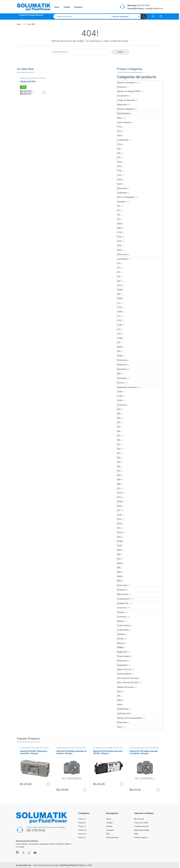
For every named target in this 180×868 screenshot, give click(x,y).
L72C (119, 307)
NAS (119, 374)
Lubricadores (122, 259)
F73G (119, 237)
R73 (119, 510)
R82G (119, 550)
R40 (119, 462)
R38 (119, 458)
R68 (119, 484)
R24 (119, 449)
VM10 (119, 700)
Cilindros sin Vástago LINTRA (129, 91)
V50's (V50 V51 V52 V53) (127, 678)
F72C (119, 166)
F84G (119, 250)
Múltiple (120, 647)
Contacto (78, 7)
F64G (119, 224)
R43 (119, 471)
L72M (119, 312)
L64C (119, 285)
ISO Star (120, 639)
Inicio (57, 7)
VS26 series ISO (124, 713)
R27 (119, 453)
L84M (119, 356)
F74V (119, 131)
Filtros (119, 118)
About (109, 819)
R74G (119, 532)
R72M (119, 502)
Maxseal (120, 643)
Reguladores (122, 665)
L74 (119, 329)
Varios (120, 727)
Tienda (67, 7)
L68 (119, 294)
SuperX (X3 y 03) (124, 669)
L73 (119, 316)
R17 (119, 436)
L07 (119, 263)
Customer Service (141, 826)
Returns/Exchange (142, 830)
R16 (119, 431)
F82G (119, 245)
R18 (119, 440)
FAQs (136, 834)
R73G (119, 515)
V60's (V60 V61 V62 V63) (128, 683)
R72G (119, 493)
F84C (119, 184)
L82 (119, 342)
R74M (119, 541)
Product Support (141, 837)
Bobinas (120, 621)
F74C (119, 175)
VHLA (119, 691)
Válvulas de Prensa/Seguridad (129, 718)
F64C (119, 162)
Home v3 (82, 826)
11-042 (120, 396)
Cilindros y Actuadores (28, 78)
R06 (119, 418)
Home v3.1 (82, 830)
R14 (119, 427)
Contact (109, 823)
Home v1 (82, 819)
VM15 (119, 705)
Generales (121, 202)
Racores (120, 383)
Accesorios (122, 87)
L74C (119, 334)
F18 (118, 215)
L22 (119, 272)
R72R (119, 506)
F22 (119, 219)
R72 (119, 488)
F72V (119, 127)
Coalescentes (123, 140)
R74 (119, 528)
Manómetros (122, 369)
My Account (139, 819)
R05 (119, 414)
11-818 (119, 400)
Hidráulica (121, 634)
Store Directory (112, 837)
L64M (119, 290)
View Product (44, 92)
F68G (119, 228)
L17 (118, 268)
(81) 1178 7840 (143, 5)
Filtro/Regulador (124, 113)
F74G (119, 241)
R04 (119, 409)
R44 (119, 475)
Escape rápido (123, 630)
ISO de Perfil (41, 78)
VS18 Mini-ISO (123, 709)
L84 (119, 351)
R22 (119, 444)
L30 (119, 277)
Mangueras (122, 365)
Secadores (122, 590)
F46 (119, 153)
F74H (119, 180)
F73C (119, 171)
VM (118, 696)
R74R (119, 546)
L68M (119, 298)
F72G (119, 232)
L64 (119, 281)
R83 (119, 554)
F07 (119, 206)
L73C (119, 320)
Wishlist (109, 826)
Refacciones (122, 105)
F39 (119, 149)
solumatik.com (24, 865)
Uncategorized (123, 599)
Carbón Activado (124, 122)
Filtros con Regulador (126, 197)
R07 (119, 422)
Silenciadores (123, 594)
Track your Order (141, 823)
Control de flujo (123, 625)
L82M (119, 347)
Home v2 (82, 823)
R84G (119, 563)
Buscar (120, 52)
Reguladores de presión (127, 387)
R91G (119, 572)
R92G (119, 581)
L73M (119, 325)
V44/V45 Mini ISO (124, 674)
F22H (119, 144)
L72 (119, 303)
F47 (119, 158)
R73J (119, 519)
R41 (119, 466)
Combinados (122, 193)
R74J (119, 537)
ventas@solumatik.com (154, 8)
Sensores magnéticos (126, 109)
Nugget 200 (122, 652)
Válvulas (120, 612)
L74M (119, 338)
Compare (110, 830)
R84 (119, 559)
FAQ (108, 834)
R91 (119, 568)
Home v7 (82, 837)
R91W (119, 576)
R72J (119, 497)
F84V (119, 136)
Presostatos (122, 378)
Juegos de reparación (126, 100)
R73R (119, 524)
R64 (119, 480)
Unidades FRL (123, 603)
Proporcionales (123, 656)
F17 (118, 210)
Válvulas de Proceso (125, 687)
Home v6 (82, 834)
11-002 (120, 392)
